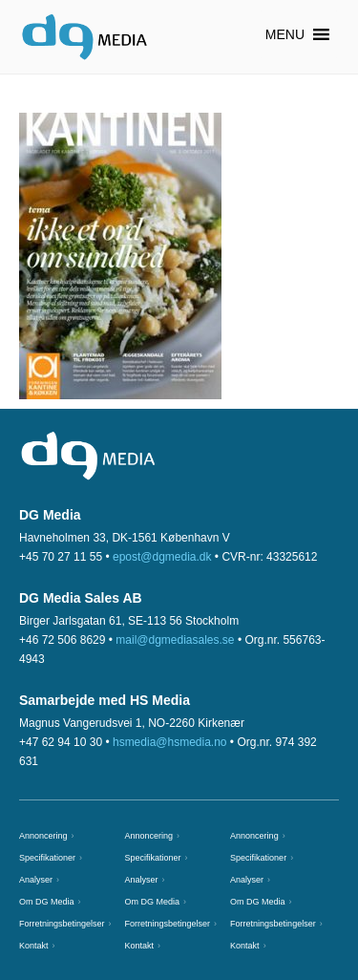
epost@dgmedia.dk (162, 557)
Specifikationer (47, 858)
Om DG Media (47, 902)
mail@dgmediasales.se (175, 640)
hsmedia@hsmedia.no (170, 742)
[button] (285, 34)
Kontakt (34, 946)
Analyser (36, 880)
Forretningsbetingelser (62, 924)
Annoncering (43, 836)
